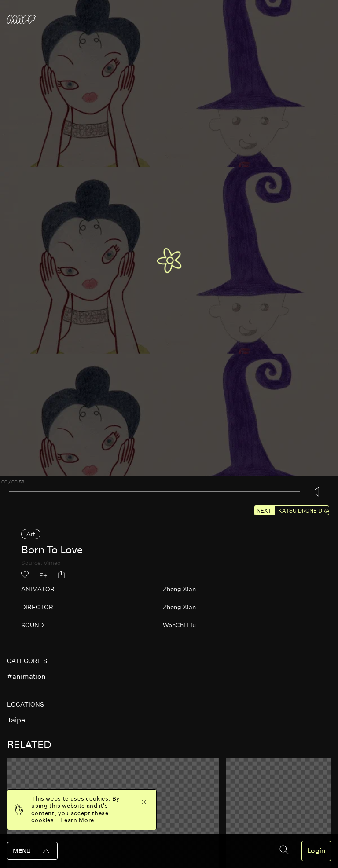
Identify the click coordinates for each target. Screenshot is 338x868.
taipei (17, 720)
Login (316, 851)
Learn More (77, 820)
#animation (26, 676)
